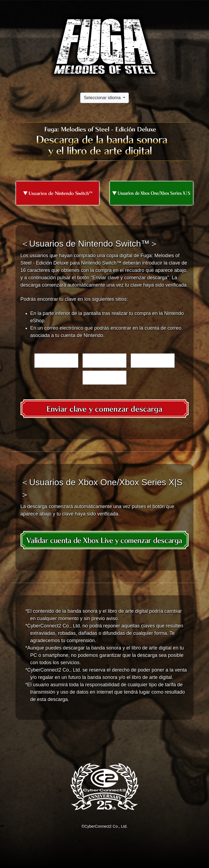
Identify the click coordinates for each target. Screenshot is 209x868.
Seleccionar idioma (103, 98)
